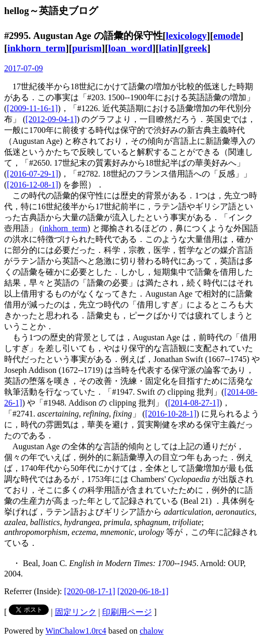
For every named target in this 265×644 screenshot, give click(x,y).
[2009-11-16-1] (32, 108)
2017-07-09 (24, 68)
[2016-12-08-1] (32, 185)
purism (87, 48)
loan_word (130, 48)
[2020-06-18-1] (143, 591)
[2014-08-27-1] (194, 403)
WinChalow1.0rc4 (76, 631)
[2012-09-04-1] (51, 119)
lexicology (186, 36)
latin (168, 48)
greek (196, 48)
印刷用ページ (127, 612)
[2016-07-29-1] (32, 174)
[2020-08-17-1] (90, 591)
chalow (151, 631)
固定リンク (76, 612)
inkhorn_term (36, 48)
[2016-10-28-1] (171, 414)
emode (227, 36)
